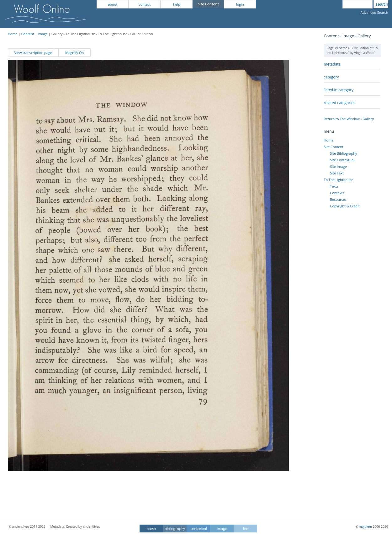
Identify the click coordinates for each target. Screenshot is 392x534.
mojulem (366, 526)
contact (145, 4)
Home (13, 34)
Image (43, 34)
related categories (339, 103)
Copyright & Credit (345, 206)
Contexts (337, 193)
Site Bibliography (343, 153)
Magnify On (74, 53)
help (177, 4)
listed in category (339, 90)
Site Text (337, 173)
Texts (334, 186)
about (113, 4)
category (331, 77)
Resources (338, 199)
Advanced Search (374, 12)
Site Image (338, 166)
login (240, 4)
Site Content (334, 147)
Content (28, 34)
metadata (332, 64)
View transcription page (33, 53)
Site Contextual (342, 160)
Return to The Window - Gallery (349, 119)
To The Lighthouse (338, 180)
